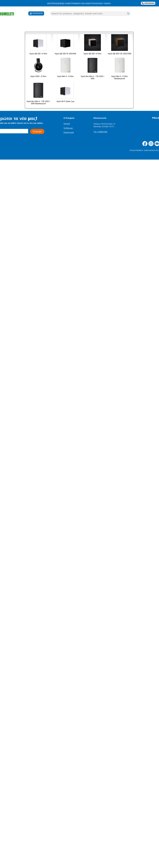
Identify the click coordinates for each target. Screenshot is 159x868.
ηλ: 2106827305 (101, 132)
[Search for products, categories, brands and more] (87, 14)
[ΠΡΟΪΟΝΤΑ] (36, 13)
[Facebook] (145, 144)
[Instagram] (151, 144)
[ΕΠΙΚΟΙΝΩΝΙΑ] (148, 3)
